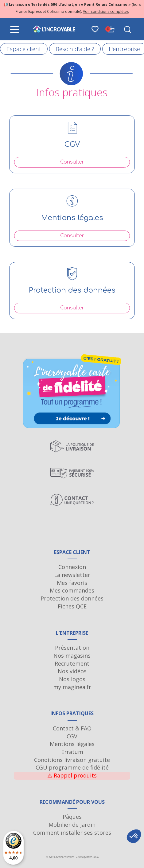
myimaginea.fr (72, 687)
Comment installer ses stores (72, 833)
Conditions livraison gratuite (72, 760)
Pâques (72, 817)
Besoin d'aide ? (75, 49)
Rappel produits (72, 775)
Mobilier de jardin (72, 825)
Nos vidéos (72, 671)
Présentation (72, 648)
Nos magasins (72, 656)
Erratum (72, 752)
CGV (72, 736)
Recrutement (72, 663)
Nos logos (72, 679)
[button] (134, 836)
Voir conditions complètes (106, 11)
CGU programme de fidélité (72, 767)
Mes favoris (72, 583)
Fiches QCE (72, 606)
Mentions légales (72, 744)
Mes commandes (72, 590)
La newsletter (72, 575)
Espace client (24, 49)
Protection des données (72, 598)
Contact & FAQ (72, 728)
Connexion (72, 567)
